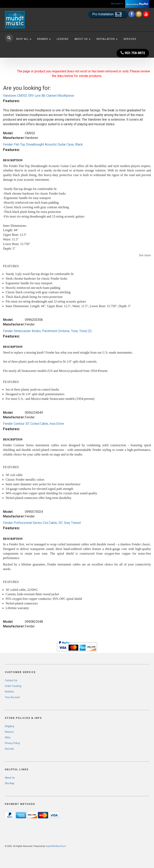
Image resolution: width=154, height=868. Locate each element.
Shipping (9, 726)
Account (117, 4)
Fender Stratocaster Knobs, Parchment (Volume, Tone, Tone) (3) (47, 331)
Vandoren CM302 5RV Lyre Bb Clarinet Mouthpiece (39, 96)
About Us (82, 39)
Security (9, 749)
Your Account (12, 697)
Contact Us (11, 680)
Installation (107, 39)
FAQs (8, 738)
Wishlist (9, 692)
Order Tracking (13, 686)
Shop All (24, 39)
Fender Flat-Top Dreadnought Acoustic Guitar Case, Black (43, 144)
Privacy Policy (12, 743)
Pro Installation (108, 14)
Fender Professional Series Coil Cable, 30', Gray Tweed (42, 523)
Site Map (10, 783)
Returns (9, 732)
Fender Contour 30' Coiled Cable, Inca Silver (34, 424)
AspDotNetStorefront (56, 846)
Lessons (63, 39)
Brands (44, 39)
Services (130, 39)
